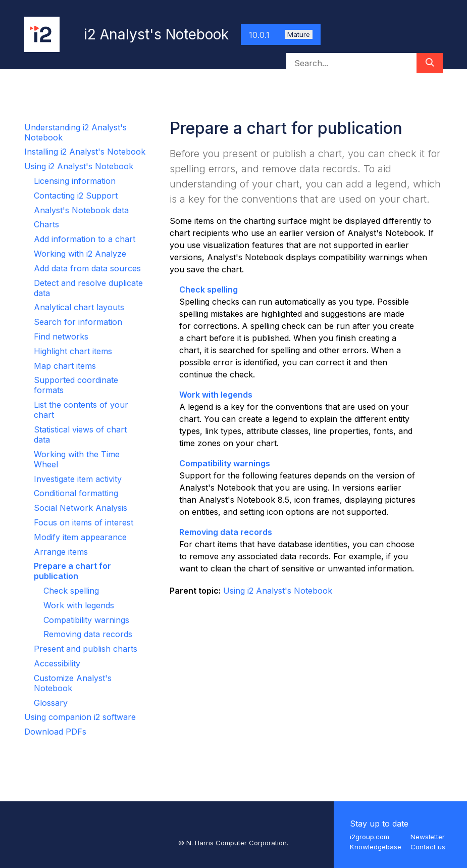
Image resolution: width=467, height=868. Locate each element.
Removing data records (88, 634)
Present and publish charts (86, 649)
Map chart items (65, 366)
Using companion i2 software (80, 717)
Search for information (78, 322)
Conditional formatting (76, 493)
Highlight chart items (73, 351)
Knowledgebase (376, 847)
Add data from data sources (87, 268)
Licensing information (75, 181)
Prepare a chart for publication (72, 571)
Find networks (61, 336)
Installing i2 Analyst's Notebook (85, 152)
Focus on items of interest (84, 522)
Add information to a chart (85, 239)
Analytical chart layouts (79, 307)
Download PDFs (55, 732)
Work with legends (79, 605)
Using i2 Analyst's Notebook (79, 166)
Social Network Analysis (81, 508)
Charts (46, 224)
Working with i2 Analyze (80, 254)
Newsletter (428, 837)
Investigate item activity (78, 479)
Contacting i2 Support (76, 196)
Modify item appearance (80, 537)
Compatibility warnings (86, 620)
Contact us (428, 847)
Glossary (51, 703)
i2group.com (370, 837)
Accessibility (57, 663)
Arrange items (61, 552)
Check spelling (71, 591)
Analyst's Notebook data (81, 210)
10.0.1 (281, 35)
